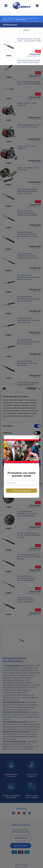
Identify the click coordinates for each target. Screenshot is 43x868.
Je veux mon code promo (21, 458)
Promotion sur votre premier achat (21, 442)
